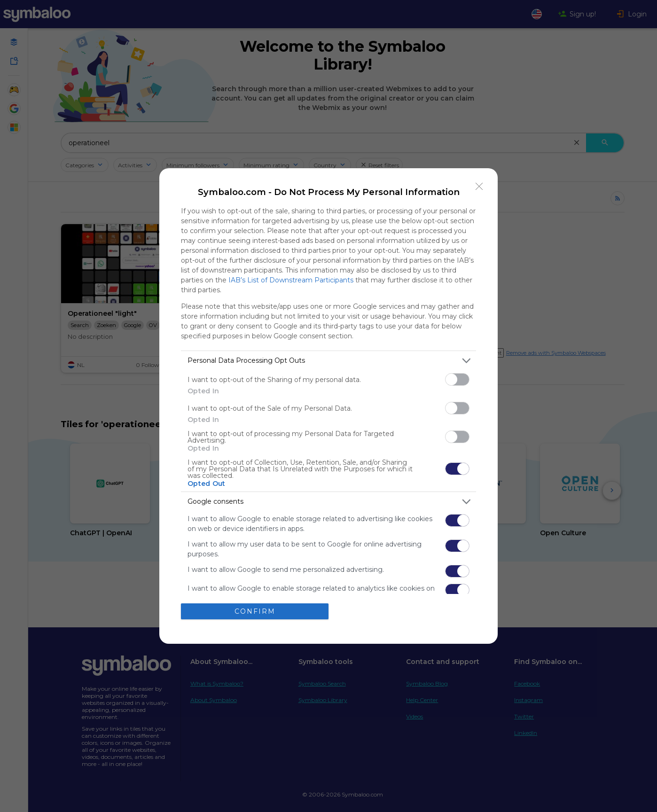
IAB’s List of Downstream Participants (291, 280)
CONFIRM (255, 611)
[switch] (457, 379)
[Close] (479, 187)
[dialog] (328, 406)
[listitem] (328, 361)
